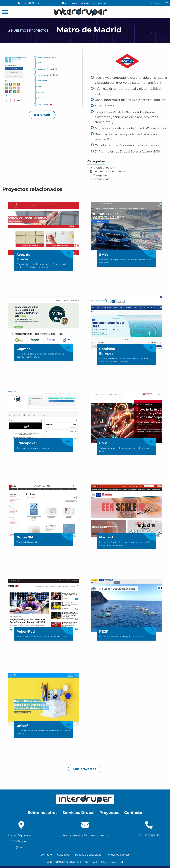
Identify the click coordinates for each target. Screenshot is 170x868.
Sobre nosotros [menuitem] (43, 813)
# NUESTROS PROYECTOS (28, 31)
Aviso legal (64, 855)
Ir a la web (42, 115)
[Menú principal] (5, 12)
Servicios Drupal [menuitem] (78, 813)
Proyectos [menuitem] (109, 813)
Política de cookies (118, 855)
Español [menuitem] (158, 3)
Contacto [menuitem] (133, 813)
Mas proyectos (85, 769)
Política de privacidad (88, 855)
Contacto (46, 855)
